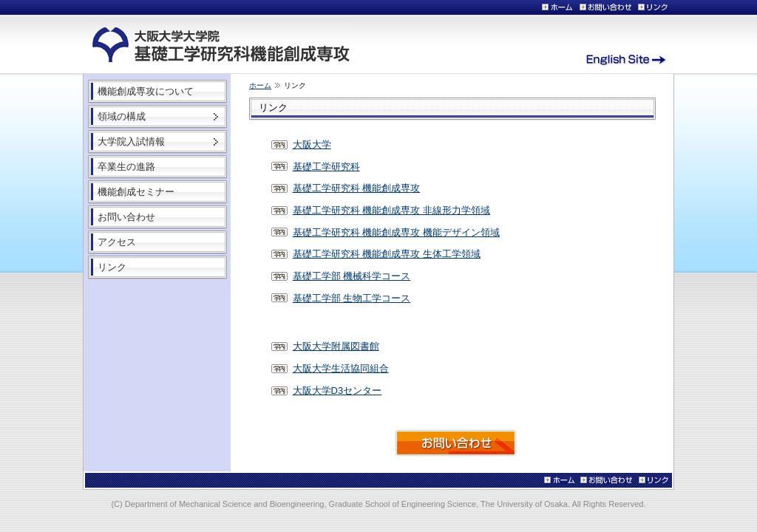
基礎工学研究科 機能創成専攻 (357, 188)
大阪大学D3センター (337, 391)
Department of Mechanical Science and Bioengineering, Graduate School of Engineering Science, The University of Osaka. (349, 504)
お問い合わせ (126, 217)
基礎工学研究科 (326, 167)
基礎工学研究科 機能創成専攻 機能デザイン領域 (396, 232)
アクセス (117, 242)
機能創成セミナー (136, 192)
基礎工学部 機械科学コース (352, 276)
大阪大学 (312, 144)
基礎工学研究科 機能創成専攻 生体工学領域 (387, 254)
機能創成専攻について (146, 91)
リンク (112, 267)
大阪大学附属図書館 (336, 346)
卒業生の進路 (126, 167)
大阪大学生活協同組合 (341, 368)
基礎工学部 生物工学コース (352, 298)
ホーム (260, 85)
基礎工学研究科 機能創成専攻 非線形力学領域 (391, 210)
